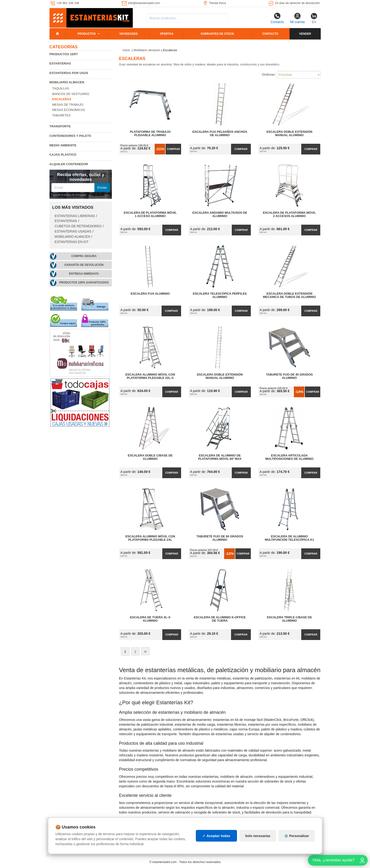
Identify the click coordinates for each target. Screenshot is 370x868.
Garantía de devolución (84, 265)
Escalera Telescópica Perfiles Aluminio (220, 295)
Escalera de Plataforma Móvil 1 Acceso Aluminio (150, 214)
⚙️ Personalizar (296, 836)
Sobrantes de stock (217, 34)
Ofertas (167, 34)
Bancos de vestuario (71, 94)
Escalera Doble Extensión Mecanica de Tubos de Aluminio (289, 295)
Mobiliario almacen (67, 82)
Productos (87, 34)
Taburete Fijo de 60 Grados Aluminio (220, 538)
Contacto (277, 18)
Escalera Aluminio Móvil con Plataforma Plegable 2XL (150, 538)
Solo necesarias (258, 836)
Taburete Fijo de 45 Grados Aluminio (289, 376)
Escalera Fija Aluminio (150, 294)
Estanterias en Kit (72, 242)
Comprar (173, 149)
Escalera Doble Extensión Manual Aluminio (289, 134)
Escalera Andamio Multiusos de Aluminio (220, 214)
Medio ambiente (63, 145)
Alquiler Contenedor (69, 164)
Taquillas (61, 88)
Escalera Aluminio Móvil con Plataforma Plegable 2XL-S (150, 376)
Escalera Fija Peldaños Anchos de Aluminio (220, 134)
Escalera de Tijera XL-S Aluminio (150, 619)
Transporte (60, 126)
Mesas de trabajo (68, 105)
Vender (305, 34)
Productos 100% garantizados (84, 283)
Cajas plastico (63, 155)
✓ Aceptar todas (216, 836)
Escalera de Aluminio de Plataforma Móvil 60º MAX (220, 457)
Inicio (126, 50)
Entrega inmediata (84, 274)
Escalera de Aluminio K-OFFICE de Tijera (220, 619)
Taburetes (62, 115)
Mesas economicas (69, 110)
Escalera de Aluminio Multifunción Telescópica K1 (289, 538)
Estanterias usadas (73, 231)
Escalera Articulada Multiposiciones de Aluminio (289, 457)
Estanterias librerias (75, 216)
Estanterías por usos (69, 73)
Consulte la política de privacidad (69, 195)
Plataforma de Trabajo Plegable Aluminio (150, 134)
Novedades (128, 34)
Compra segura (84, 256)
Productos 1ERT (64, 54)
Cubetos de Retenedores (78, 226)
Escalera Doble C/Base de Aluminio (150, 457)
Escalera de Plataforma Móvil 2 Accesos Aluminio (289, 214)
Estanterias (60, 63)
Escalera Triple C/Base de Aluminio (289, 619)
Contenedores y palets (70, 136)
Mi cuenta (298, 18)
